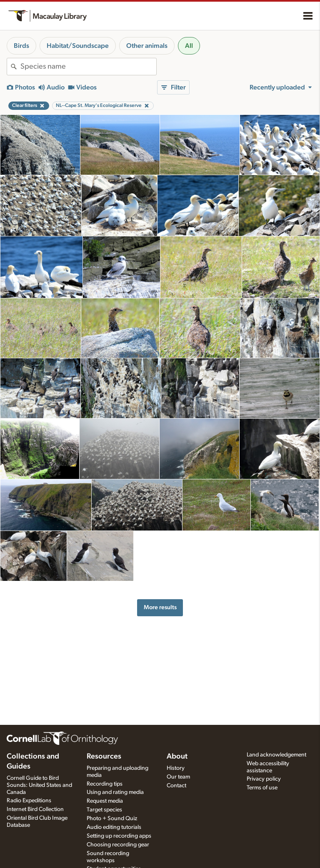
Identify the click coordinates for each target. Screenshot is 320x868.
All (189, 46)
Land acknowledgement (276, 755)
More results (160, 607)
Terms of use (262, 788)
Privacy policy (264, 779)
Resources (104, 756)
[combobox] (88, 67)
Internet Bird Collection (35, 809)
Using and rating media (115, 792)
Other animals (147, 46)
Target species (104, 810)
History (176, 768)
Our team (178, 777)
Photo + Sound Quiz (112, 818)
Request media (105, 801)
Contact (176, 786)
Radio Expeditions (29, 801)
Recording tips (105, 784)
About (177, 756)
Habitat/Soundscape (78, 46)
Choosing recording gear (118, 845)
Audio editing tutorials (114, 827)
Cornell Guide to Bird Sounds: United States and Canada (39, 785)
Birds (21, 46)
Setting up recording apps (119, 836)
